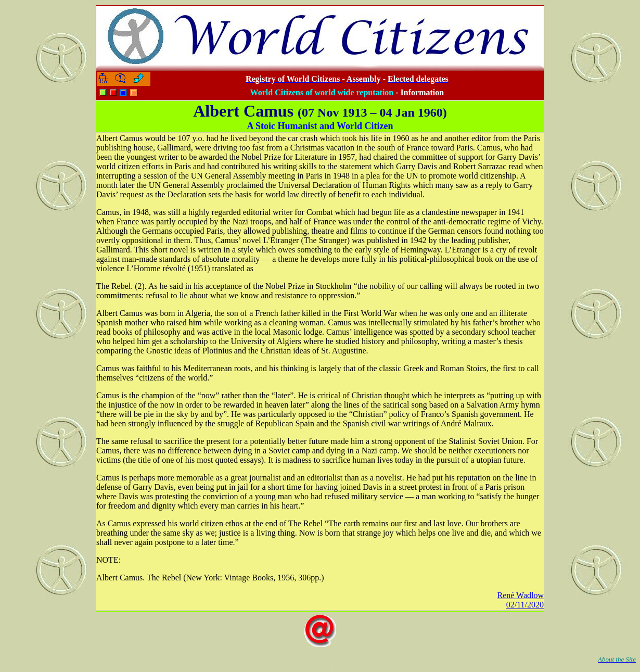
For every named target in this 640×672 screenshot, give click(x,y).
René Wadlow (520, 595)
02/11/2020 (525, 605)
